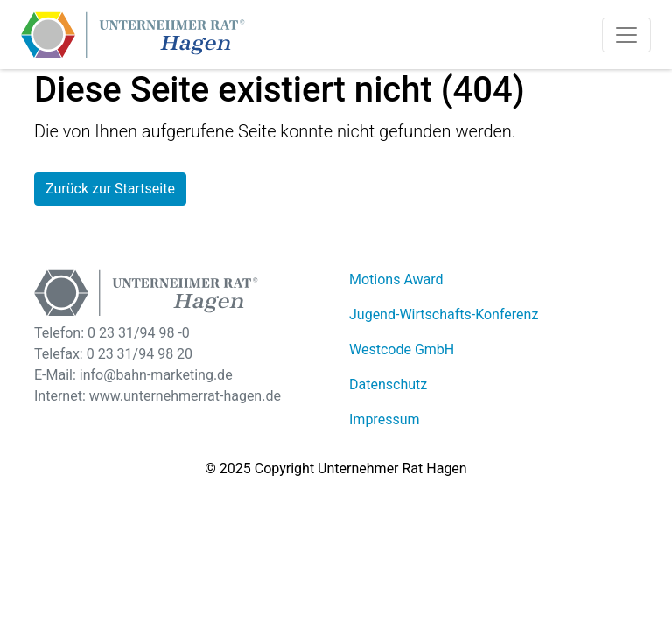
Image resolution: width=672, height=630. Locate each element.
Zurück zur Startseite (110, 189)
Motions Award (396, 280)
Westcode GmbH (402, 350)
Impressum (385, 420)
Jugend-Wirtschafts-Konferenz (444, 315)
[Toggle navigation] (626, 35)
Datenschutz (388, 385)
